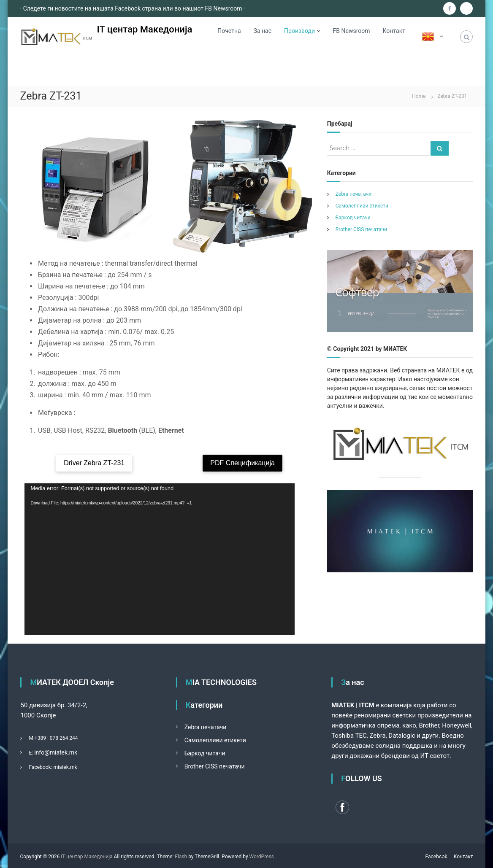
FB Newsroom (352, 31)
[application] (160, 559)
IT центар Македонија (145, 29)
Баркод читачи (353, 218)
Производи (299, 31)
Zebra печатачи (353, 194)
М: (31, 738)
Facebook (436, 857)
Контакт (394, 31)
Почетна (229, 31)
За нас (263, 31)
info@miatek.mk (56, 752)
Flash (181, 857)
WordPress (262, 857)
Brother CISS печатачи (361, 229)
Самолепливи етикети (362, 206)
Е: (31, 753)
